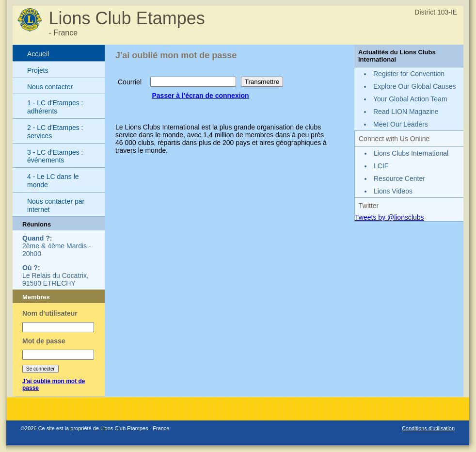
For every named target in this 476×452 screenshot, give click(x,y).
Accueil (38, 54)
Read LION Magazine (406, 112)
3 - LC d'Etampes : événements (55, 156)
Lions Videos (393, 191)
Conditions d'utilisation (428, 428)
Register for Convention (409, 74)
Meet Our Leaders (401, 124)
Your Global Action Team (410, 99)
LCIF (381, 166)
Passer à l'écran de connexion (200, 96)
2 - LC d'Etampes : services (55, 132)
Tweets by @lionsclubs (389, 217)
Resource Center (399, 178)
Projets (38, 70)
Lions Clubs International (411, 153)
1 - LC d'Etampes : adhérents (55, 107)
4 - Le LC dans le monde (53, 181)
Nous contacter (50, 87)
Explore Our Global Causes (414, 86)
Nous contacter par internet (56, 205)
